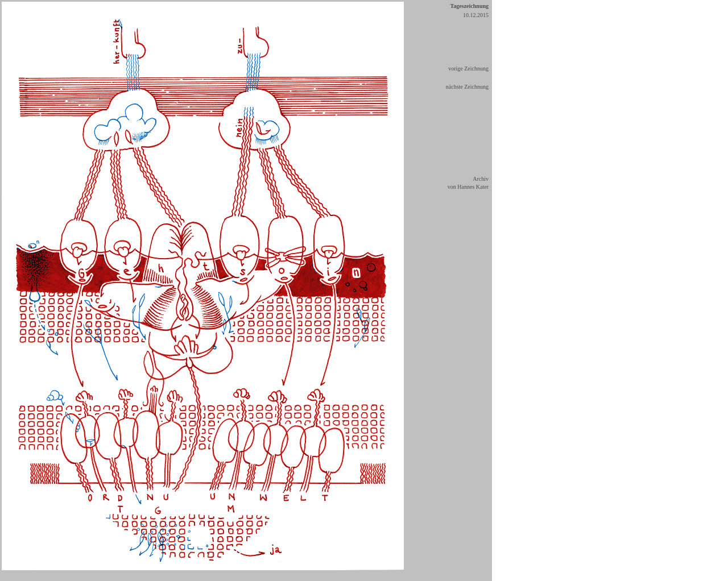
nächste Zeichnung (467, 87)
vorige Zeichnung (468, 69)
